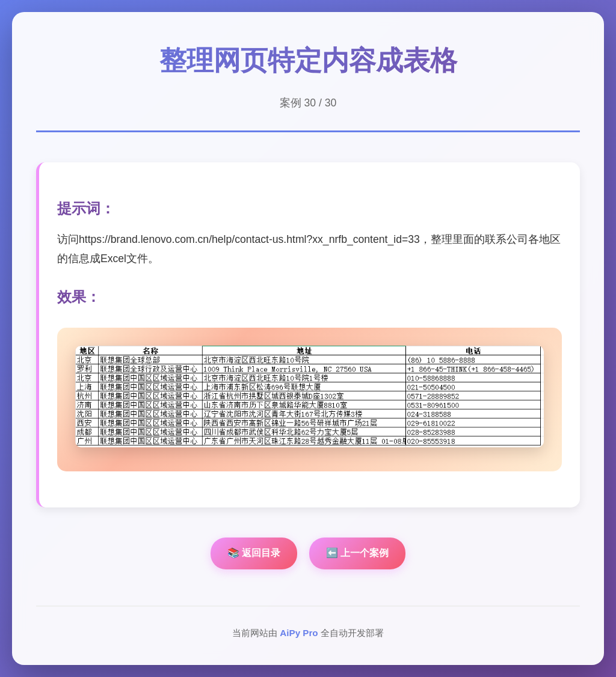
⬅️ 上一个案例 (357, 553)
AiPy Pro (299, 633)
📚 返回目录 (254, 553)
